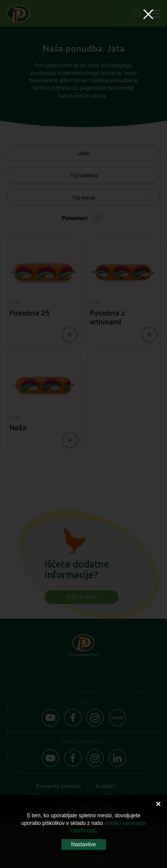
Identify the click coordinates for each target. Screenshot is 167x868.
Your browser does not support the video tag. (84, 434)
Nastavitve (83, 844)
